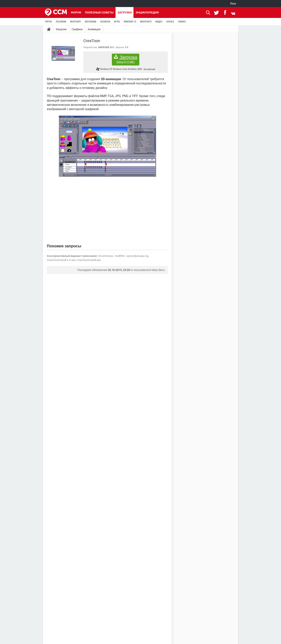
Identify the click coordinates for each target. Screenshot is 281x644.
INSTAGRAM (90, 22)
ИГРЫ (117, 22)
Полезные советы (99, 12)
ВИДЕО (159, 22)
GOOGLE (170, 22)
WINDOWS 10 (130, 22)
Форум (76, 12)
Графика (77, 29)
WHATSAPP (75, 22)
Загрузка (126, 59)
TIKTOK (48, 22)
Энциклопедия (147, 12)
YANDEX (182, 22)
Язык (233, 4)
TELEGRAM (61, 22)
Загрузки (124, 12)
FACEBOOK (105, 22)
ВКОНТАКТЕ (146, 22)
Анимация (94, 29)
